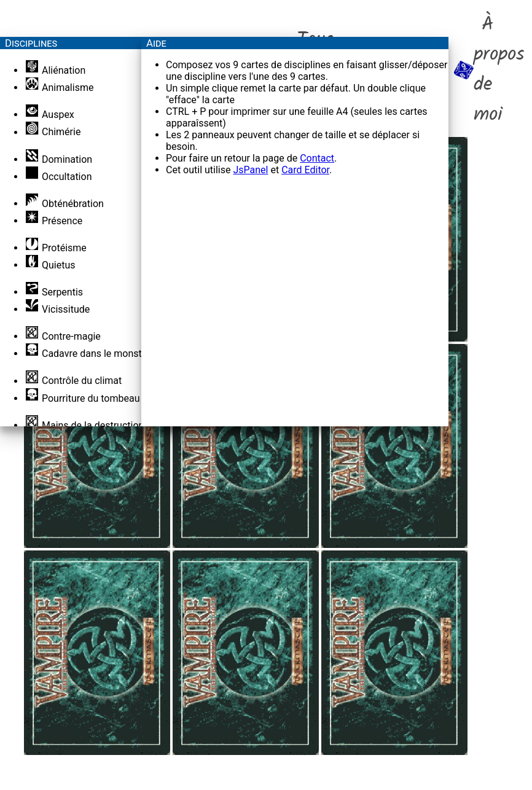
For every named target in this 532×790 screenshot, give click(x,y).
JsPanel (250, 170)
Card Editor (305, 170)
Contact (317, 158)
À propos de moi (489, 70)
